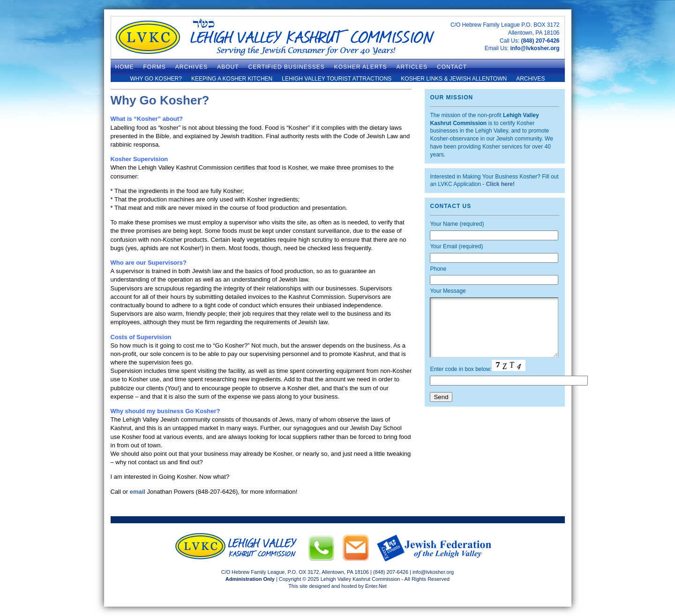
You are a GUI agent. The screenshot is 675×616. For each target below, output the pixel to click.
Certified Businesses (287, 67)
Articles (412, 67)
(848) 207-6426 (540, 41)
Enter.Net (376, 586)
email (138, 492)
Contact (452, 67)
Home (125, 67)
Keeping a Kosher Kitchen (232, 79)
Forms (155, 67)
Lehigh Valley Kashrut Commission (360, 579)
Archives (530, 79)
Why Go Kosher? (156, 79)
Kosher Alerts (361, 67)
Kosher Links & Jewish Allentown (454, 79)
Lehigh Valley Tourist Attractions (337, 79)
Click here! (500, 184)
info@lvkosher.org (535, 48)
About (228, 67)
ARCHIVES (191, 67)
